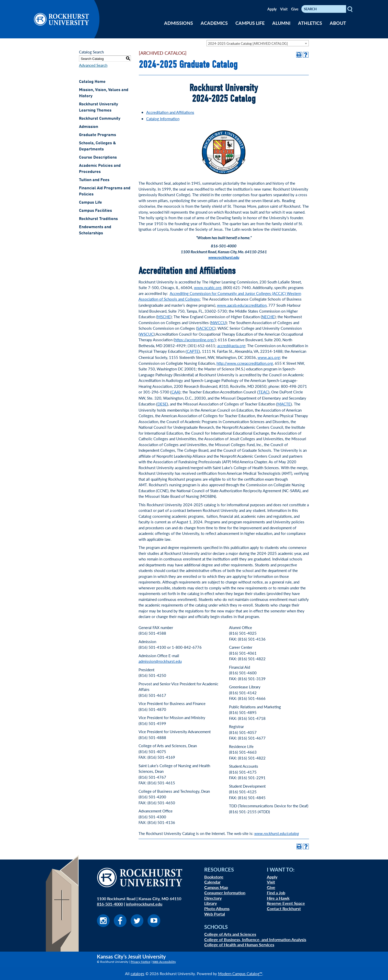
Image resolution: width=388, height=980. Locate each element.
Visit (284, 9)
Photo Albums (217, 909)
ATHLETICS (310, 23)
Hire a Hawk (278, 898)
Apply (272, 9)
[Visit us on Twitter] (137, 925)
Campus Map (216, 887)
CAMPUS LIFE (250, 23)
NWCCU (218, 322)
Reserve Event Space (286, 903)
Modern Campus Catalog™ (240, 973)
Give (295, 9)
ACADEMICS (214, 23)
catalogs (138, 973)
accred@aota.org (231, 345)
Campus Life (90, 203)
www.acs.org (269, 357)
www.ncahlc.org (208, 287)
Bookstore (214, 877)
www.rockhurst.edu (224, 257)
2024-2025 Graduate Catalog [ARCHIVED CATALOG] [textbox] (248, 43)
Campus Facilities (95, 211)
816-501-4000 (110, 904)
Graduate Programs (98, 135)
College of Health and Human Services (239, 945)
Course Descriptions (98, 158)
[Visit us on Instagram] (103, 925)
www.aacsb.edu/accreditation (242, 305)
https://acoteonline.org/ (195, 340)
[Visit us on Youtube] (154, 925)
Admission (89, 127)
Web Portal (215, 914)
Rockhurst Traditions (98, 219)
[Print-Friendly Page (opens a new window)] (299, 55)
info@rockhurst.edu (144, 904)
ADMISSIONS (179, 23)
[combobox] (258, 43)
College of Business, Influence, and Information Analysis (255, 939)
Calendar (212, 882)
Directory (213, 898)
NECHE (268, 317)
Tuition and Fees (94, 180)
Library (210, 903)
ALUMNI (281, 23)
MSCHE (164, 317)
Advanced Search (93, 65)
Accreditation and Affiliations (170, 112)
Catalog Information (163, 119)
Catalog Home (92, 82)
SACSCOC (206, 328)
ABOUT (338, 23)
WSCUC (147, 334)
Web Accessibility (164, 962)
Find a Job (276, 893)
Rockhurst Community (100, 119)
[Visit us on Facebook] (120, 925)
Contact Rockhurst (284, 909)
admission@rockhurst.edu (160, 661)
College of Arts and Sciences (230, 934)
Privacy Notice (140, 962)
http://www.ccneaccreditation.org (245, 363)
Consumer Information (225, 893)
